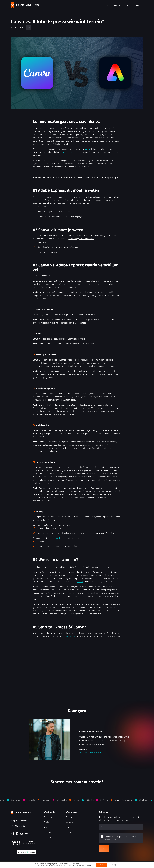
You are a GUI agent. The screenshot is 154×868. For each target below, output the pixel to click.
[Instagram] (12, 834)
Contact (138, 5)
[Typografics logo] (25, 5)
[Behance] (26, 834)
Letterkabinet (50, 832)
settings (88, 866)
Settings (114, 865)
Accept (102, 865)
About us (116, 5)
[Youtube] (22, 834)
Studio (47, 822)
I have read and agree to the (120, 838)
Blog (126, 5)
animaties (73, 239)
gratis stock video (74, 315)
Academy (48, 827)
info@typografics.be (19, 821)
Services (101, 5)
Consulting (48, 817)
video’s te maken (87, 239)
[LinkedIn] (17, 834)
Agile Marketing (56, 131)
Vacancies (70, 822)
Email (103, 826)
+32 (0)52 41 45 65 (18, 826)
